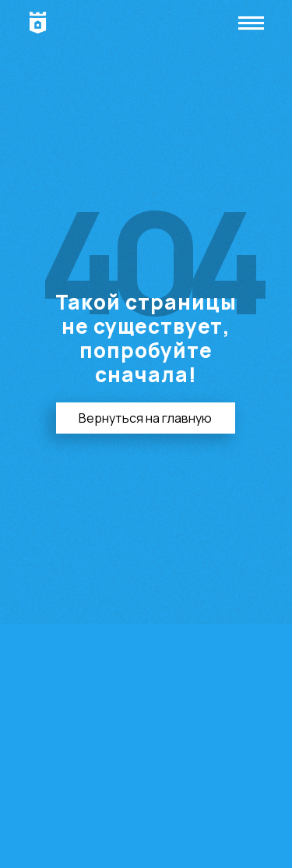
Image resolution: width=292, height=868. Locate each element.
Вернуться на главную (145, 418)
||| (253, 23)
